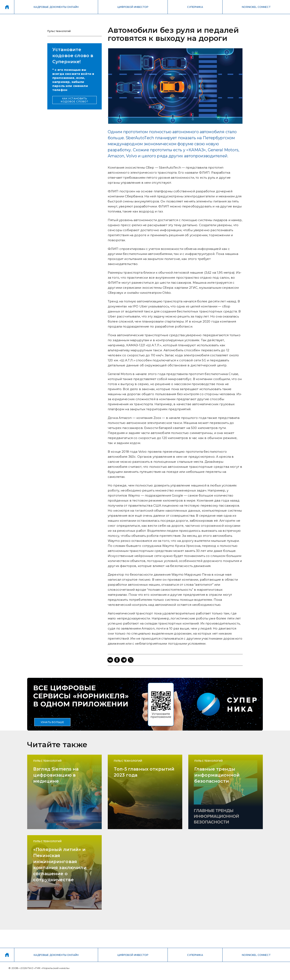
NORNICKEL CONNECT (256, 7)
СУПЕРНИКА (195, 7)
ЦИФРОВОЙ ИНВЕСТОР (133, 7)
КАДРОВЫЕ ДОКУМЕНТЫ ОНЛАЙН (56, 7)
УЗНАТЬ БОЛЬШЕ (52, 722)
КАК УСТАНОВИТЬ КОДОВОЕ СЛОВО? (74, 100)
